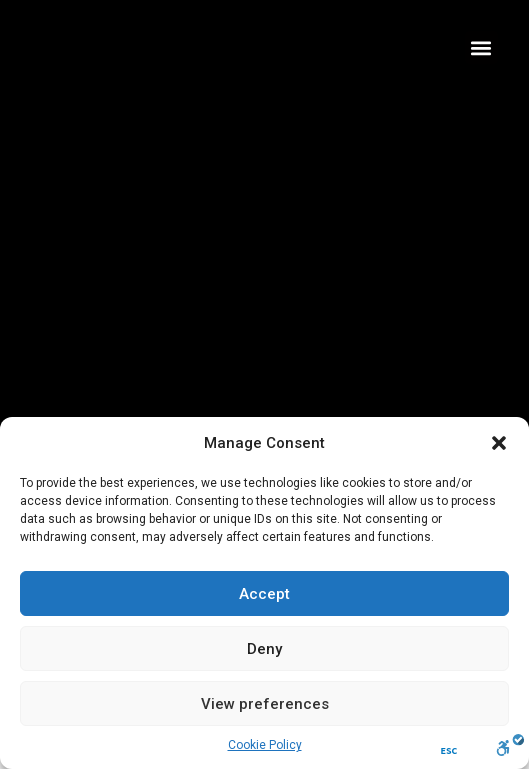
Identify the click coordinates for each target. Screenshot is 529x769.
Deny (264, 649)
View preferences (265, 704)
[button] (499, 443)
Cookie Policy (265, 745)
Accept (264, 594)
